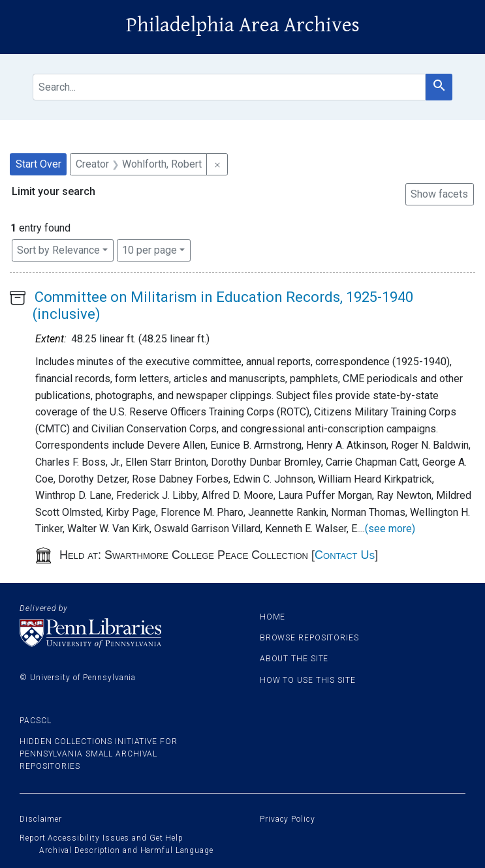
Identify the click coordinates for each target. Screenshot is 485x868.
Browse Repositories (309, 638)
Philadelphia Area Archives (243, 25)
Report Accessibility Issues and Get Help (102, 838)
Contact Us (345, 555)
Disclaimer (41, 819)
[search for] (229, 87)
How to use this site (308, 680)
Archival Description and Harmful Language (126, 850)
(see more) (390, 529)
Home (273, 617)
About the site (294, 659)
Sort (58, 250)
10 (149, 249)
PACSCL (35, 721)
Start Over (39, 164)
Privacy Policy (288, 819)
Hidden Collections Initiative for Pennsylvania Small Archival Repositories (99, 754)
